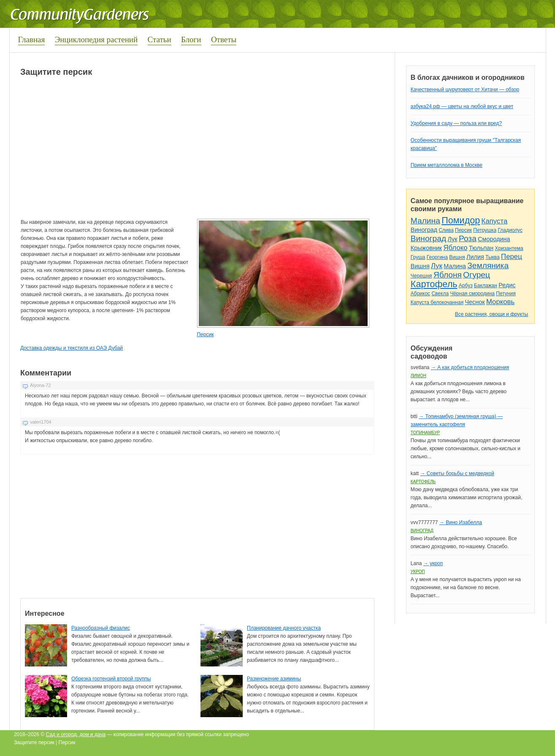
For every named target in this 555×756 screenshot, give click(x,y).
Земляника (488, 265)
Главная (32, 39)
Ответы (224, 39)
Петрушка (485, 230)
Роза (468, 238)
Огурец (476, 275)
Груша (418, 257)
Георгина (437, 257)
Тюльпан (481, 248)
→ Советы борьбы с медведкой (457, 473)
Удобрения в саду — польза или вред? (456, 123)
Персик (205, 334)
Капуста (495, 221)
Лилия (475, 257)
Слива (446, 230)
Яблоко (455, 248)
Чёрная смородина (472, 294)
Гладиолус (510, 230)
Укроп (418, 572)
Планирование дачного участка (284, 628)
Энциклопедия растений (96, 39)
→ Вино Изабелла (461, 522)
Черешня (421, 276)
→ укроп (433, 563)
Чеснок (475, 302)
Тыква (493, 257)
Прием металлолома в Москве (447, 165)
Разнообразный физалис (101, 628)
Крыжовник (426, 248)
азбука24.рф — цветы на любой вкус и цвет (462, 106)
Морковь (500, 302)
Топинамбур (425, 433)
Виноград (424, 230)
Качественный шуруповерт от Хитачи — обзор (465, 90)
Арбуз (466, 286)
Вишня (457, 257)
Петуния (506, 294)
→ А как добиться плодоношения (470, 367)
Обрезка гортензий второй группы (111, 679)
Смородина (494, 239)
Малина (425, 221)
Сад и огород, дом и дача (76, 734)
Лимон (418, 376)
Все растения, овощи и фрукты (491, 314)
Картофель (434, 284)
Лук (452, 239)
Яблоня (448, 275)
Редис (507, 285)
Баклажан (486, 286)
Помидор (461, 220)
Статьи (160, 39)
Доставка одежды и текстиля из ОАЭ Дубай (72, 348)
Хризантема (509, 248)
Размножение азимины (274, 679)
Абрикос (420, 294)
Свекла (440, 294)
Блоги (191, 39)
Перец (512, 257)
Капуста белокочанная (437, 302)
